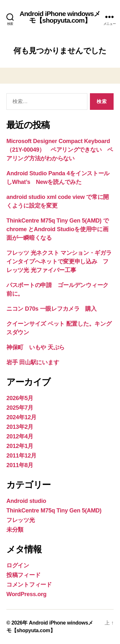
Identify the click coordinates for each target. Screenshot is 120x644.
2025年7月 (20, 408)
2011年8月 (20, 465)
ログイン (18, 565)
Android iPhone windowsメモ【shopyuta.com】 (60, 17)
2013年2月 (20, 427)
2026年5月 (20, 398)
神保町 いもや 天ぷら (36, 347)
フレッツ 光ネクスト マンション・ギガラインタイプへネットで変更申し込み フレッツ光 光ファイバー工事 (59, 261)
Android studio (26, 501)
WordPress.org (26, 594)
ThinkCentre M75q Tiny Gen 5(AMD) (54, 511)
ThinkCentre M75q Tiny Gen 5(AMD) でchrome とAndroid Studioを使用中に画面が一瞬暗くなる (58, 229)
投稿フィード (23, 575)
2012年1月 (20, 446)
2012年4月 (20, 436)
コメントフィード (29, 585)
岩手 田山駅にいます (33, 362)
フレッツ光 (21, 520)
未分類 (15, 530)
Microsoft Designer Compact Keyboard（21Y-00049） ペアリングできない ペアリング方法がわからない (60, 150)
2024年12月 (21, 417)
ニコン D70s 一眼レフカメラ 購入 (52, 309)
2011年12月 (21, 456)
